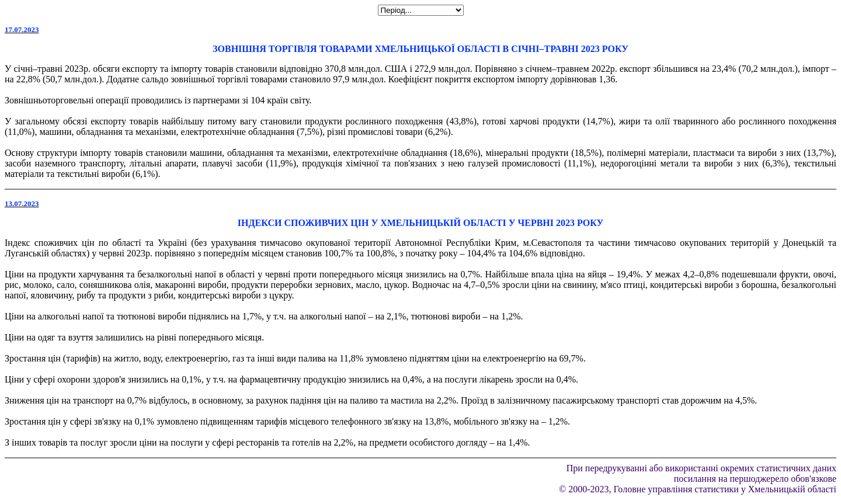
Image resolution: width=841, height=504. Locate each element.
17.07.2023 (22, 29)
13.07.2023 (22, 204)
